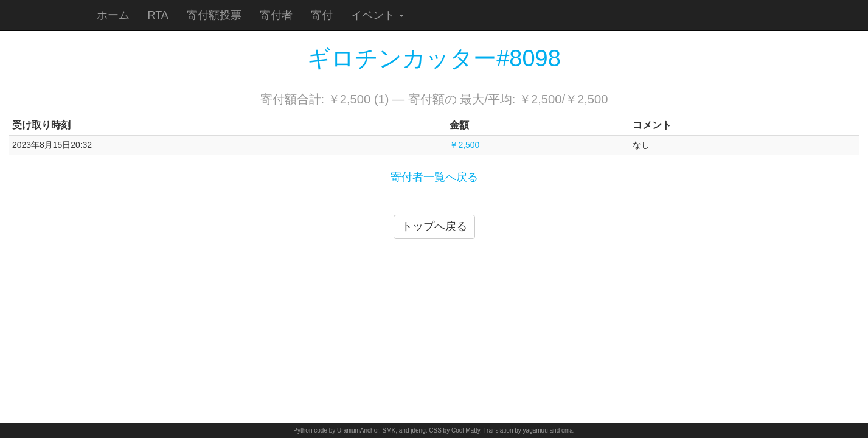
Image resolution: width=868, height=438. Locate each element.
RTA (158, 15)
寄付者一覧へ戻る (434, 177)
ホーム (113, 15)
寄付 (322, 15)
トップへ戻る (434, 226)
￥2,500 (464, 145)
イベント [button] (377, 15)
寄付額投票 (214, 15)
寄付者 (276, 15)
